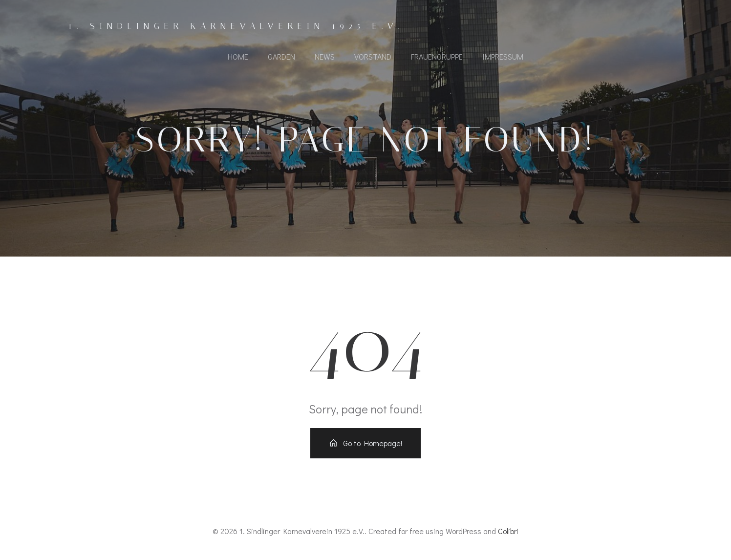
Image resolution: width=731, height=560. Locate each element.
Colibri (508, 531)
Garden (281, 56)
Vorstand (373, 56)
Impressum (503, 56)
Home (238, 56)
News (325, 56)
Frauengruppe (437, 56)
